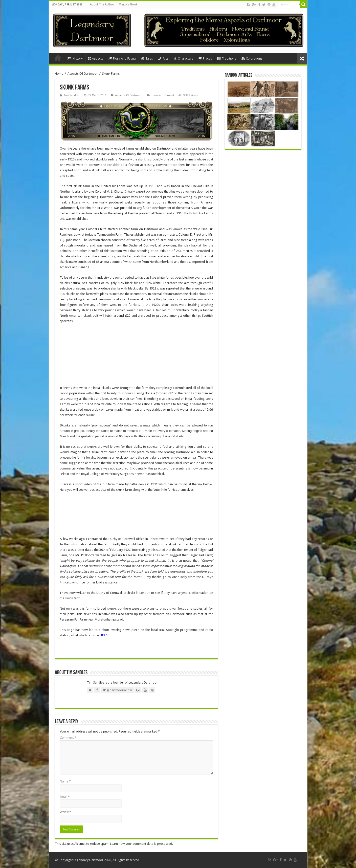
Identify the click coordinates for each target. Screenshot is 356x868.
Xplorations (252, 58)
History (75, 58)
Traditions (227, 58)
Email (65, 797)
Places (205, 58)
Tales (147, 58)
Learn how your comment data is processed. (141, 844)
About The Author (102, 4)
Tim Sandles (72, 95)
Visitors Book (128, 4)
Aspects (96, 58)
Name (65, 781)
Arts (163, 58)
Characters (183, 58)
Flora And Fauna (122, 58)
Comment (68, 738)
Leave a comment (163, 95)
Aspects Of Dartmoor (83, 74)
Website (66, 812)
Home (58, 58)
